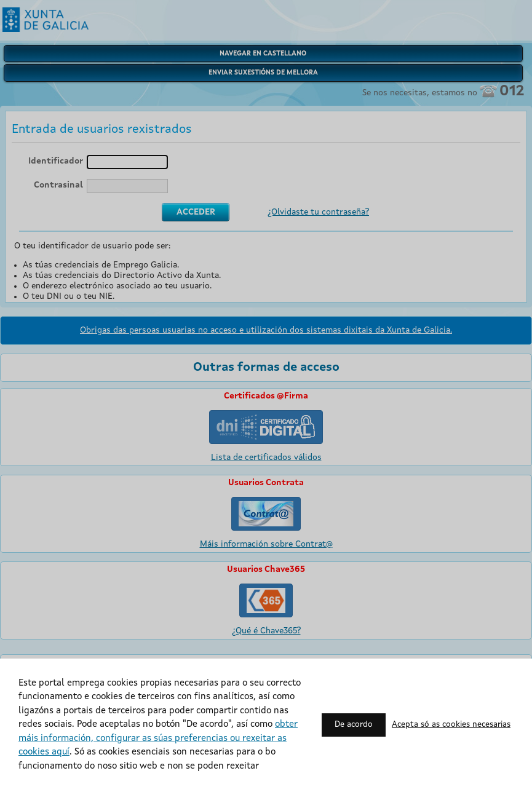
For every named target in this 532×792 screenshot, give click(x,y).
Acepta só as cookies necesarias (451, 725)
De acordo (354, 725)
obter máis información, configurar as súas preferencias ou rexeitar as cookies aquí (158, 739)
